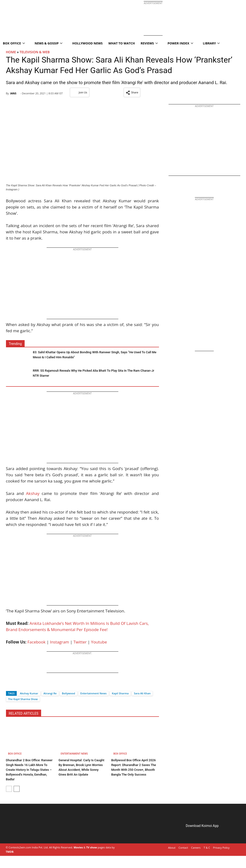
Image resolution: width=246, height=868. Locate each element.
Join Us (79, 92)
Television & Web (35, 52)
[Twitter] (17, 685)
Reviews (149, 43)
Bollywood (68, 693)
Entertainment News (93, 693)
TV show (91, 847)
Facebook (37, 642)
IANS (13, 93)
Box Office (15, 754)
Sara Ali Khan (142, 693)
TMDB (10, 852)
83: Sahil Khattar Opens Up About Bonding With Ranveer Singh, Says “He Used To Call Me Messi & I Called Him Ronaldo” (95, 355)
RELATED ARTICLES (24, 713)
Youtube (99, 642)
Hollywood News (87, 43)
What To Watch (122, 43)
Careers (196, 848)
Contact (183, 848)
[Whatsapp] (26, 685)
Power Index (180, 43)
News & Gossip (49, 43)
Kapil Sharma (120, 693)
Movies (78, 847)
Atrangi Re (50, 693)
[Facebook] (10, 685)
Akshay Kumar (29, 693)
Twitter (80, 642)
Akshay (33, 493)
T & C (207, 848)
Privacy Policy (221, 848)
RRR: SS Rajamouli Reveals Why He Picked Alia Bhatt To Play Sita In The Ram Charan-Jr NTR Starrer (93, 373)
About (172, 848)
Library (211, 43)
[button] (132, 92)
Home (11, 52)
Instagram (60, 642)
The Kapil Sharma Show (23, 699)
